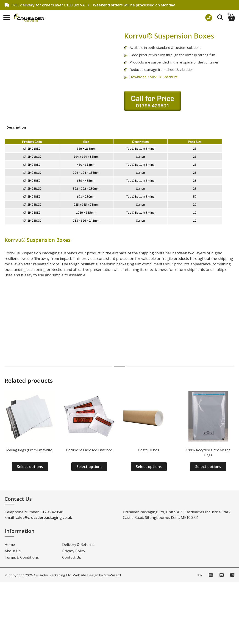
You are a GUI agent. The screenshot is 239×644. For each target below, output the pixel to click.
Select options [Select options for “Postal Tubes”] (149, 467)
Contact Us (72, 557)
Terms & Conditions (22, 557)
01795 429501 (52, 512)
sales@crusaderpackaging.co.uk (44, 517)
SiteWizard (112, 575)
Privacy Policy (74, 551)
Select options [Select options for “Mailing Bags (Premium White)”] (30, 467)
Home (10, 545)
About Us (13, 551)
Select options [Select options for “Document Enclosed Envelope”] (89, 467)
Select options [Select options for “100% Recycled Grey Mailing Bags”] (208, 467)
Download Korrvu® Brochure (154, 77)
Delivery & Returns (78, 545)
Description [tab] (16, 127)
